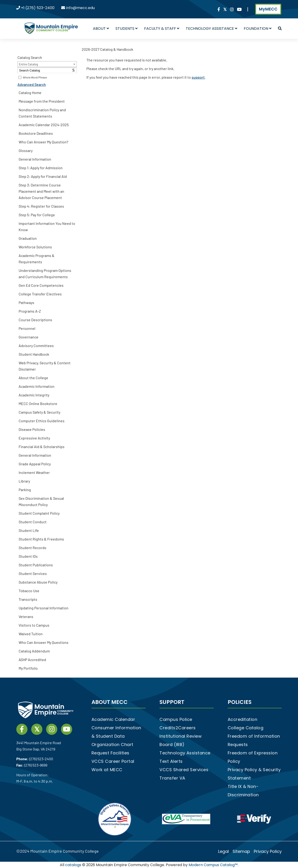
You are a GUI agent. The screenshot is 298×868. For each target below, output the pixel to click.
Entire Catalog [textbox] (28, 64)
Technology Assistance (212, 29)
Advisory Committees (36, 346)
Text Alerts (171, 761)
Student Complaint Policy (39, 513)
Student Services (33, 573)
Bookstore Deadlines (36, 133)
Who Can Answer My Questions (44, 642)
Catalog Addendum (34, 651)
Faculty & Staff (162, 29)
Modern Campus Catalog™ (213, 865)
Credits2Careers (178, 728)
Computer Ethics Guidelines (42, 421)
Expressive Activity (34, 438)
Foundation (258, 29)
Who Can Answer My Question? (43, 142)
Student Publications (36, 565)
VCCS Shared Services (184, 770)
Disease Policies (32, 429)
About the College (33, 378)
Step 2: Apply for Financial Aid (43, 176)
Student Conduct (33, 522)
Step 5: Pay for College (37, 215)
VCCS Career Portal (113, 761)
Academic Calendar (113, 719)
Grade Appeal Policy (35, 464)
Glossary (26, 150)
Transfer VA (172, 778)
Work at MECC (107, 770)
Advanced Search (32, 84)
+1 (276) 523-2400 (38, 8)
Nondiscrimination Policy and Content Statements (42, 113)
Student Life (29, 530)
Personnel (27, 328)
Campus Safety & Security (39, 412)
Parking (25, 490)
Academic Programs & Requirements (37, 259)
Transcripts (28, 599)
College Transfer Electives (40, 294)
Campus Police (176, 719)
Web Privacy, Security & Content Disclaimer (45, 366)
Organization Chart (112, 745)
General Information (35, 159)
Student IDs (28, 556)
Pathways (26, 302)
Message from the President (42, 101)
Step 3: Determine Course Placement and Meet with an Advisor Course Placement (41, 191)
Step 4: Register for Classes (41, 206)
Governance (29, 337)
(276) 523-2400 (41, 759)
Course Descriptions (35, 320)
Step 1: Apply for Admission (41, 168)
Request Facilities (110, 753)
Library (24, 481)
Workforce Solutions (35, 247)
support (198, 77)
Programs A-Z (30, 311)
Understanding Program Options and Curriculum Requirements (45, 274)
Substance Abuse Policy (38, 582)
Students (127, 29)
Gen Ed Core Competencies (41, 285)
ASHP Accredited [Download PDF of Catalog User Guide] (32, 660)
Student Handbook (34, 354)
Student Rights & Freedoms (41, 539)
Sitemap (241, 851)
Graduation (28, 238)
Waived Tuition (31, 634)
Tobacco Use (29, 591)
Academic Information (37, 386)
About (101, 29)
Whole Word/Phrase (35, 77)
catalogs (73, 865)
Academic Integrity (34, 395)
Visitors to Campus (34, 625)
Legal (223, 851)
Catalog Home (30, 93)
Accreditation (243, 719)
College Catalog (246, 728)
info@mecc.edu (80, 8)
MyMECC (268, 9)
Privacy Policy (268, 851)
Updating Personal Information (44, 608)
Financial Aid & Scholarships (42, 447)
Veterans (26, 616)
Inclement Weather (34, 472)
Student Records (32, 548)
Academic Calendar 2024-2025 (44, 125)
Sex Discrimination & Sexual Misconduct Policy (41, 501)
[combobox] (47, 64)
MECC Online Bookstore (38, 404)
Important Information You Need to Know (47, 226)
